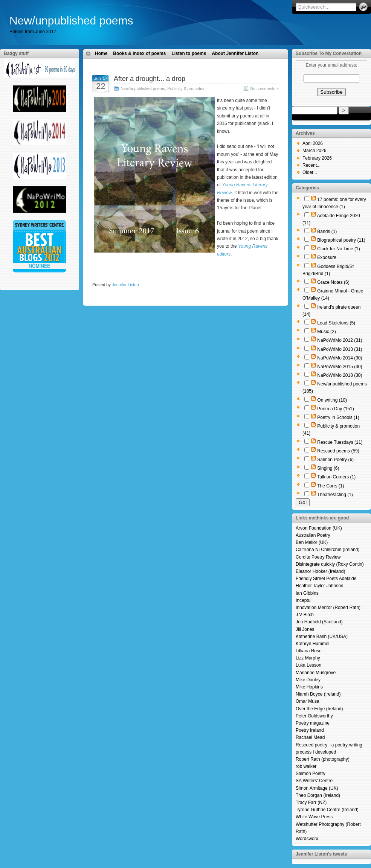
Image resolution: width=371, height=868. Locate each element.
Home (101, 53)
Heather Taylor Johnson (320, 586)
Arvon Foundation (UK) (319, 528)
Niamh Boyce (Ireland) (318, 694)
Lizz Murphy (308, 658)
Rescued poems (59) (338, 451)
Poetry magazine (313, 723)
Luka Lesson (308, 665)
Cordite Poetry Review (318, 557)
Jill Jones (305, 629)
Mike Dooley (308, 680)
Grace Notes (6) (333, 282)
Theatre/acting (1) (335, 495)
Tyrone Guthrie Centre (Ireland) (327, 810)
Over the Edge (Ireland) (319, 709)
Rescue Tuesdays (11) (340, 442)
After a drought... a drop (150, 79)
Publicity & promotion (186, 88)
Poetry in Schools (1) (338, 417)
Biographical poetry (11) (341, 240)
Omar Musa (308, 701)
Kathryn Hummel (312, 644)
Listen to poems (189, 53)
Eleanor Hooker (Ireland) (320, 571)
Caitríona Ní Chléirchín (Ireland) (327, 550)
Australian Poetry (313, 535)
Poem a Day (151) (335, 409)
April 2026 (313, 143)
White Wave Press (314, 817)
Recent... (311, 165)
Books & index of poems (139, 53)
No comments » (264, 88)
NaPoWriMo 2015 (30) (340, 367)
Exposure (327, 257)
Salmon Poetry (311, 774)
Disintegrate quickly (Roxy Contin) (330, 564)
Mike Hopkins (309, 687)
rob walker (306, 766)
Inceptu (303, 600)
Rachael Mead (310, 737)
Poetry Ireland (310, 730)
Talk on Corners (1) (336, 477)
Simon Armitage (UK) (317, 788)
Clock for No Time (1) (338, 249)
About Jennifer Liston (235, 53)
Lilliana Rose (309, 651)
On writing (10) (332, 400)
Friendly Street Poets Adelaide (326, 579)
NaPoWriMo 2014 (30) (340, 358)
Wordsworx (307, 839)
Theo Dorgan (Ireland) (318, 795)
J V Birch (305, 615)
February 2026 (317, 158)
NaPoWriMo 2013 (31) (340, 349)
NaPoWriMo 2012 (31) (340, 340)
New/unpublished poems (71, 21)
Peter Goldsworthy (314, 716)
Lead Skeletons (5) (336, 323)
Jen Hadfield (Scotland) (319, 622)
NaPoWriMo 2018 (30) (340, 375)
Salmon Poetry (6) (335, 460)
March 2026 (314, 151)
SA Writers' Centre (314, 781)
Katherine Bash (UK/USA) (322, 637)
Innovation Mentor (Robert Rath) (328, 608)
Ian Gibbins (307, 593)
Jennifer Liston (125, 285)
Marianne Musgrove (316, 673)
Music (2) (326, 332)
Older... (310, 172)
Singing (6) (328, 468)
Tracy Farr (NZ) (311, 803)
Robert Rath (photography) (323, 759)
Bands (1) (327, 231)
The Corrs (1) (331, 486)
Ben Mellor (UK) (312, 542)
